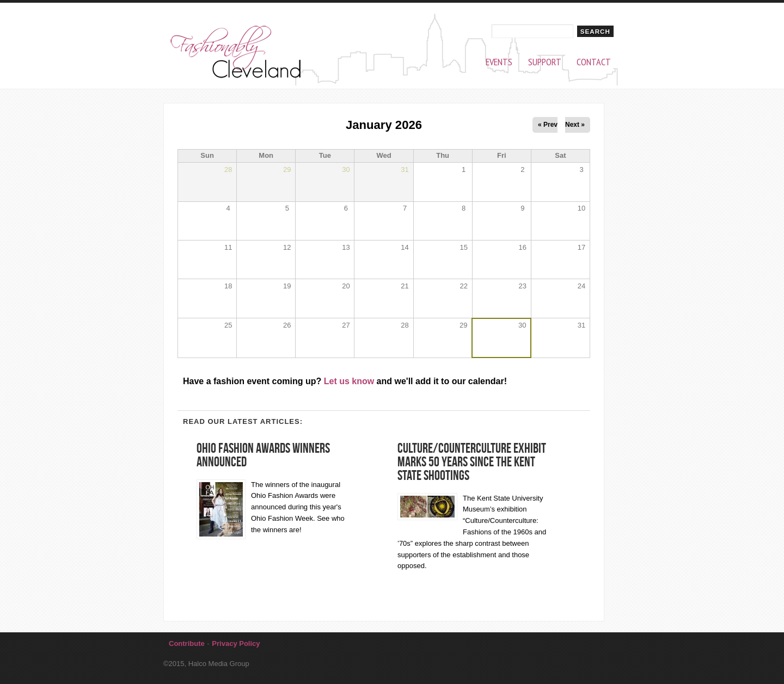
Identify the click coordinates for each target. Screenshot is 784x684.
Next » (575, 125)
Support (545, 62)
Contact (594, 62)
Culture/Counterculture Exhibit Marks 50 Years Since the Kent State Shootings (472, 462)
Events (499, 62)
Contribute (187, 643)
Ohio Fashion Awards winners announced (263, 455)
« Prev (548, 125)
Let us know (349, 381)
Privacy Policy (236, 643)
